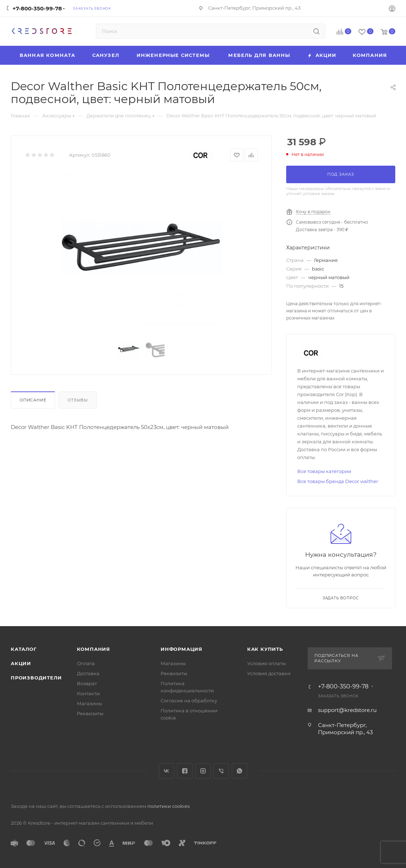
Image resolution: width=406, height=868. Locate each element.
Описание (33, 400)
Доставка (88, 673)
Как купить (265, 649)
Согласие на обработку (189, 701)
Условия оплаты (266, 663)
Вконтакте (167, 771)
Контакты (88, 693)
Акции (21, 663)
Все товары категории (324, 471)
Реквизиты (90, 713)
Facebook (185, 771)
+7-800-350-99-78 (37, 8)
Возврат (87, 683)
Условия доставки (269, 673)
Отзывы (78, 400)
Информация (182, 649)
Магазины (89, 703)
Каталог (24, 649)
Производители (36, 678)
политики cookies (168, 806)
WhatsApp (239, 771)
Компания (94, 649)
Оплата (86, 663)
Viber (221, 771)
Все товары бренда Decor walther (338, 481)
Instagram (203, 771)
